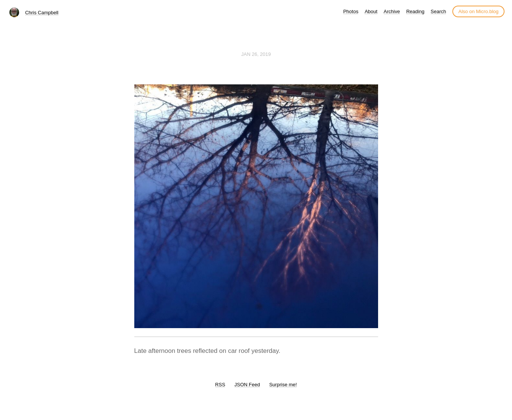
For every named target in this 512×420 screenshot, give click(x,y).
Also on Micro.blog (478, 11)
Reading (415, 11)
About (371, 11)
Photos (351, 11)
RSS (220, 385)
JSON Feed (247, 385)
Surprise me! (283, 385)
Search (438, 11)
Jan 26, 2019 (256, 54)
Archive (392, 11)
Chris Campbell (42, 13)
